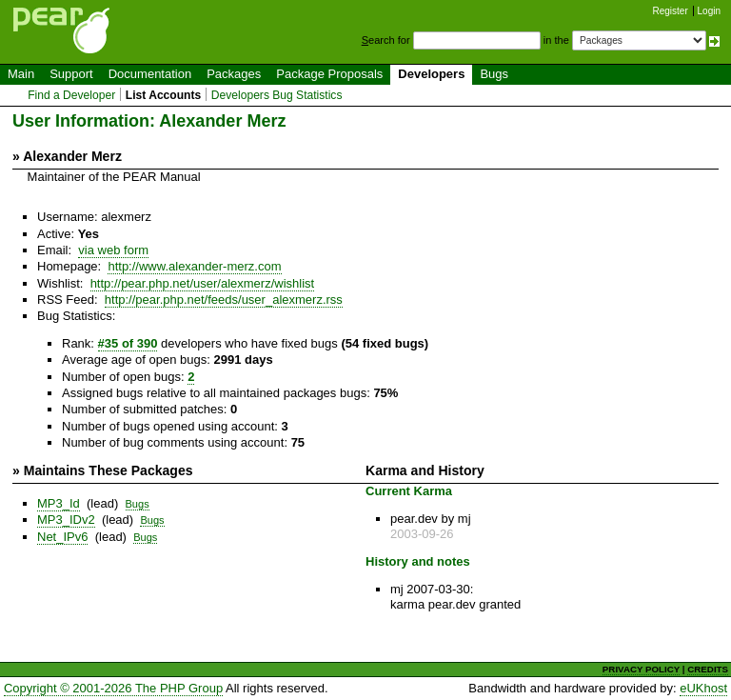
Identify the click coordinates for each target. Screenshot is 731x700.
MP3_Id (59, 503)
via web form (113, 250)
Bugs (494, 74)
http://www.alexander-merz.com (194, 266)
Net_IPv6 (62, 537)
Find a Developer (71, 95)
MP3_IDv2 (66, 520)
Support (71, 74)
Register (671, 11)
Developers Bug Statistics (277, 95)
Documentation (150, 74)
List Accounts (163, 95)
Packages (234, 74)
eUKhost (703, 688)
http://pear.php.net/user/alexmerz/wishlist (203, 283)
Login (709, 11)
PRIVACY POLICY (641, 669)
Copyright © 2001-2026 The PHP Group (113, 688)
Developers (431, 74)
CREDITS (708, 669)
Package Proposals (329, 74)
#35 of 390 (128, 343)
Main (21, 74)
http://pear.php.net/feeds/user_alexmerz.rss (224, 300)
